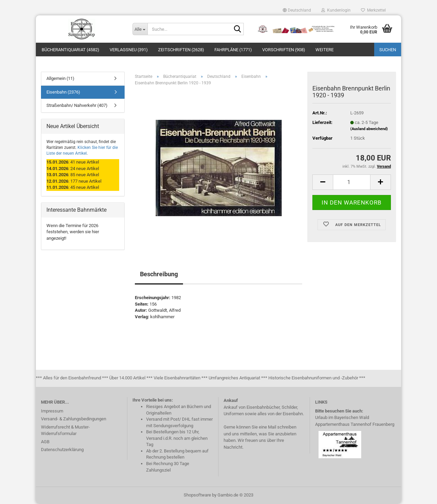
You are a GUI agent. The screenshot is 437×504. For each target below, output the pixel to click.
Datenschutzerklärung (62, 450)
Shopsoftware (197, 495)
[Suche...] (140, 29)
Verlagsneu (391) (129, 50)
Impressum (52, 411)
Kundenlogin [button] (336, 10)
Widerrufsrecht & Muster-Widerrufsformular (65, 430)
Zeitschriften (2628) (181, 50)
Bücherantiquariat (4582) (71, 50)
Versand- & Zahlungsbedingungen (74, 419)
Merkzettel (373, 10)
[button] (297, 10)
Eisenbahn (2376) (63, 92)
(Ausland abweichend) (369, 129)
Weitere (325, 50)
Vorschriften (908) (284, 50)
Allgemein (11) (60, 78)
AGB (45, 442)
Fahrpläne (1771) (233, 50)
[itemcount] (352, 182)
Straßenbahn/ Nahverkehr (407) (77, 105)
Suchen (388, 50)
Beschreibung (159, 274)
